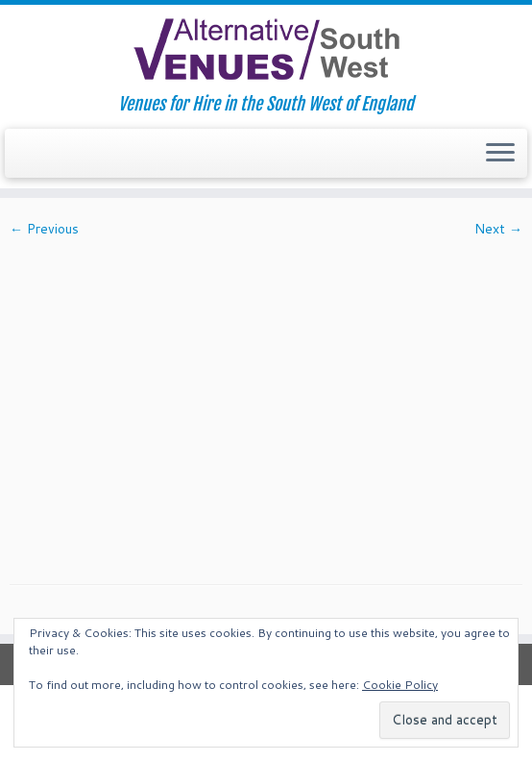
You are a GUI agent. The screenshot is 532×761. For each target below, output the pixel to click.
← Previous (44, 229)
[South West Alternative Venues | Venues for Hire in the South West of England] (266, 49)
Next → (498, 229)
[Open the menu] (500, 154)
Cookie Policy (400, 685)
